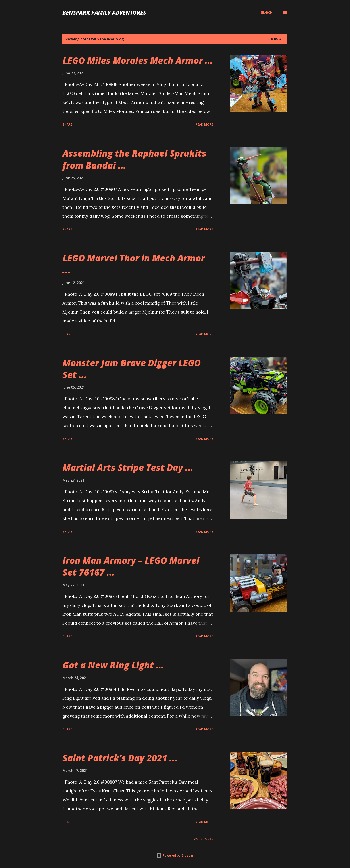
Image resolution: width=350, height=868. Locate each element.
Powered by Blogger (175, 855)
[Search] (266, 13)
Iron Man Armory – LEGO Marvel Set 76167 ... (131, 566)
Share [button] (67, 124)
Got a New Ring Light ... (113, 665)
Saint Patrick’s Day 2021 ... (120, 758)
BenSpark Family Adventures (104, 12)
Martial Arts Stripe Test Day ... (128, 467)
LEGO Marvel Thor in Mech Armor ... (134, 264)
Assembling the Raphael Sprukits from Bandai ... (134, 159)
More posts (203, 839)
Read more (204, 124)
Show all (276, 39)
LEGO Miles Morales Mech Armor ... (138, 60)
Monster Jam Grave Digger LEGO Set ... (132, 369)
